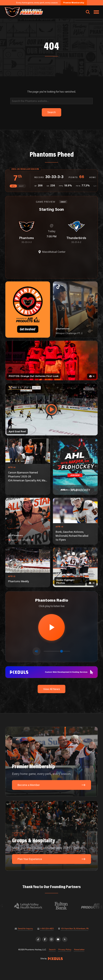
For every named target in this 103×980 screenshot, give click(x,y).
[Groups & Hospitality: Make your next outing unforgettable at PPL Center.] (51, 836)
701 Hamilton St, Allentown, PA (75, 929)
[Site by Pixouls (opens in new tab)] (55, 959)
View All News (52, 689)
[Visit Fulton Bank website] (63, 906)
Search (52, 950)
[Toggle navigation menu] (96, 12)
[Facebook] (45, 939)
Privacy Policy (65, 950)
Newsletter (79, 950)
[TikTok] (38, 939)
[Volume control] (57, 651)
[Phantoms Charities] (28, 310)
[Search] (51, 101)
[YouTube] (58, 939)
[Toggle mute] (36, 651)
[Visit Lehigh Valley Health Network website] (30, 906)
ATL (13, 186)
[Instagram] (51, 939)
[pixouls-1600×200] (51, 672)
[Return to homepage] (23, 12)
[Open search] (88, 12)
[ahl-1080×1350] (75, 467)
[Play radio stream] (51, 627)
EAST (21, 186)
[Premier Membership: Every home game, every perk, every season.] (51, 762)
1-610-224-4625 (47, 929)
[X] (65, 939)
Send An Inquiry (25, 929)
